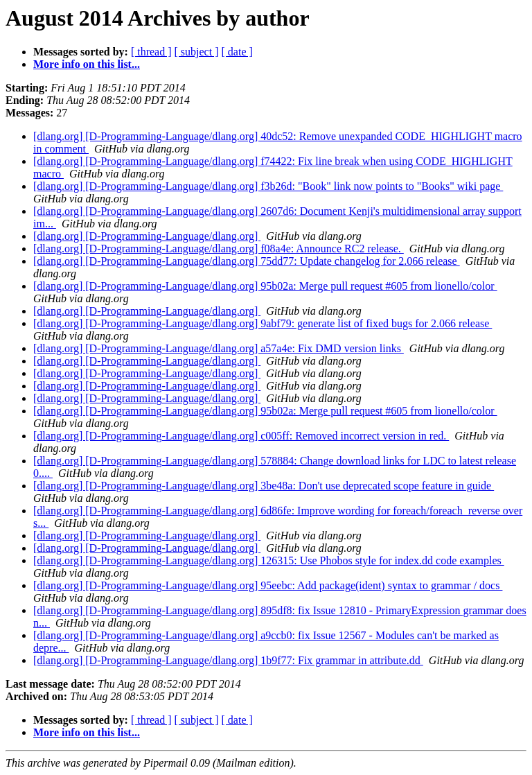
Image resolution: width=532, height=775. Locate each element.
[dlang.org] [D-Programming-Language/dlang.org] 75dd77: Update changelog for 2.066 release (247, 261)
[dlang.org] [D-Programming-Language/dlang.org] (147, 236)
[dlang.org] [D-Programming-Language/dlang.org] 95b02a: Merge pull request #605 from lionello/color (265, 286)
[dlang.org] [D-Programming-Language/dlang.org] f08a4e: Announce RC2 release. (219, 249)
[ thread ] (151, 52)
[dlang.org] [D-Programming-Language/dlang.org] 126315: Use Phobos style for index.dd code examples (269, 560)
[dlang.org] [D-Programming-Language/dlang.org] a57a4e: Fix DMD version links (219, 348)
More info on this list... (87, 64)
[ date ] (237, 52)
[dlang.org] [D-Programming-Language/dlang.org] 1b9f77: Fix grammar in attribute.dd (228, 660)
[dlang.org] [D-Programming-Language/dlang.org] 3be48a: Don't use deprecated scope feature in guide (264, 486)
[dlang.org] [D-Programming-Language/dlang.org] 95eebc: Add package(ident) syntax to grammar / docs (268, 585)
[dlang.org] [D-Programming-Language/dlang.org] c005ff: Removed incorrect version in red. (241, 436)
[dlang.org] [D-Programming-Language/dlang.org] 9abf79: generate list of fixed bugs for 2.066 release (263, 323)
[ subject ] (197, 52)
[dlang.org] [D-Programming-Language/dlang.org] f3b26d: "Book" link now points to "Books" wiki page (268, 186)
